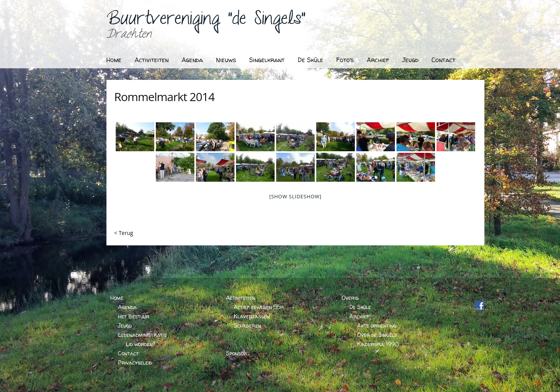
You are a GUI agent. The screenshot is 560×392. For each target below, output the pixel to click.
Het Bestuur (134, 316)
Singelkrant (267, 60)
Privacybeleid (135, 362)
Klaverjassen (252, 316)
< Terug (124, 233)
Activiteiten (152, 60)
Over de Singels (377, 335)
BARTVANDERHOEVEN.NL (437, 384)
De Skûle (310, 60)
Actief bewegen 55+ (259, 307)
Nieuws (226, 60)
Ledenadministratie (143, 335)
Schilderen (247, 325)
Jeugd (410, 60)
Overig (350, 298)
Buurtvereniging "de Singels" (206, 21)
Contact (444, 60)
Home (114, 60)
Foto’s (345, 60)
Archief (378, 60)
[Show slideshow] (295, 196)
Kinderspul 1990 (378, 344)
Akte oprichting (377, 325)
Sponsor (236, 353)
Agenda (192, 60)
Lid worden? (140, 344)
